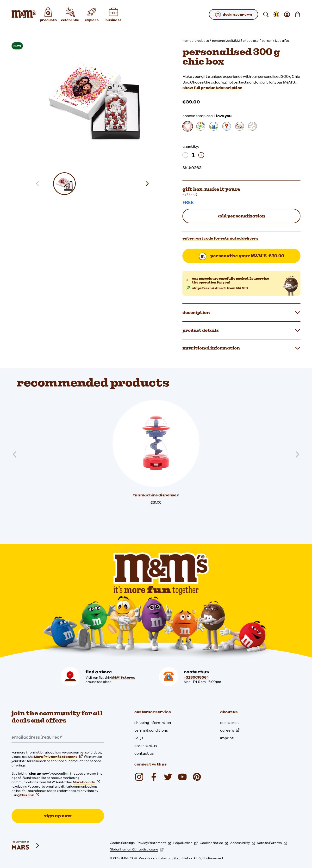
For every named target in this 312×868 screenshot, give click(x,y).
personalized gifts (275, 41)
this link (30, 795)
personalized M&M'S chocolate (235, 41)
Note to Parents (272, 843)
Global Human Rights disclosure (137, 849)
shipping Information (153, 723)
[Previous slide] (17, 455)
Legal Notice (186, 843)
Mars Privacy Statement (58, 757)
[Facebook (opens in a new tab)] (154, 777)
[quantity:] (193, 155)
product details (241, 330)
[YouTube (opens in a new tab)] (182, 777)
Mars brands (86, 782)
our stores (229, 723)
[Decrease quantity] (185, 155)
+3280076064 (196, 677)
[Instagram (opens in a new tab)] (139, 777)
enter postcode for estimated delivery (220, 238)
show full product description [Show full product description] (212, 88)
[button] (65, 184)
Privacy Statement (154, 843)
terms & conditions (151, 730)
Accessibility (243, 843)
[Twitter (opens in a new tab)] (168, 777)
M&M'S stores (123, 677)
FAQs (139, 738)
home (187, 41)
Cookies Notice (214, 843)
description (241, 313)
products (202, 41)
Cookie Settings (122, 843)
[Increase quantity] (201, 155)
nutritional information (241, 348)
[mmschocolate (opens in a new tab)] (197, 777)
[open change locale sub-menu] (276, 14)
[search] (266, 14)
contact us (144, 753)
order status (146, 746)
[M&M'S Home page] (24, 14)
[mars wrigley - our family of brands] (26, 845)
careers (230, 730)
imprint (227, 738)
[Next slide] (149, 184)
